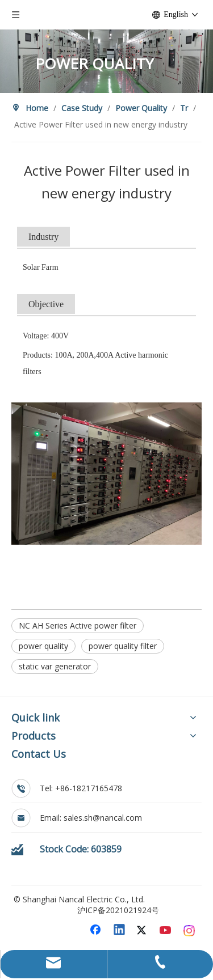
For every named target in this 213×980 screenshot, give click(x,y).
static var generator (55, 666)
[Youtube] (166, 931)
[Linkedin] (120, 931)
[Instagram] (190, 931)
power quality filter (123, 646)
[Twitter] (143, 931)
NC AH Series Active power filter (78, 625)
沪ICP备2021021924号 (118, 910)
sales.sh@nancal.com (103, 818)
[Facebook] (97, 931)
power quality (43, 646)
